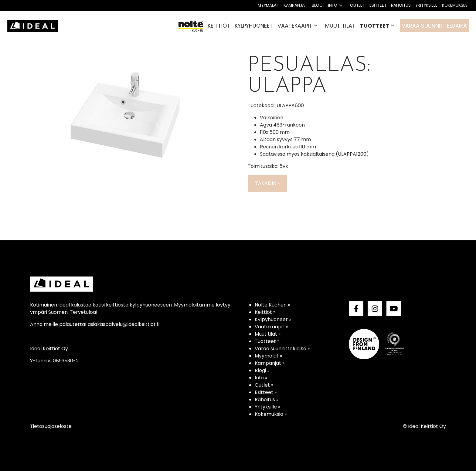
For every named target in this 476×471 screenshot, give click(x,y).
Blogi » (262, 370)
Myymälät (268, 5)
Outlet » (264, 385)
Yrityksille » (267, 407)
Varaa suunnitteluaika (434, 26)
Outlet (357, 5)
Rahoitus (401, 5)
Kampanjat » (270, 363)
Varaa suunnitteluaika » (282, 349)
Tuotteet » (267, 341)
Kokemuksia (454, 5)
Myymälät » (268, 356)
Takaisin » (267, 183)
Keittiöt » (265, 312)
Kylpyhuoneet (254, 26)
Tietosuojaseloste (51, 426)
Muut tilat (340, 26)
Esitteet (378, 5)
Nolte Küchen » (272, 305)
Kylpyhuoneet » (273, 319)
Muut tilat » (268, 334)
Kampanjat (295, 5)
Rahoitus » (267, 400)
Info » (261, 378)
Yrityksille (426, 5)
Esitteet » (266, 392)
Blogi (318, 5)
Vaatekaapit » (271, 327)
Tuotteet (375, 26)
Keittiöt (219, 26)
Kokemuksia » (271, 414)
